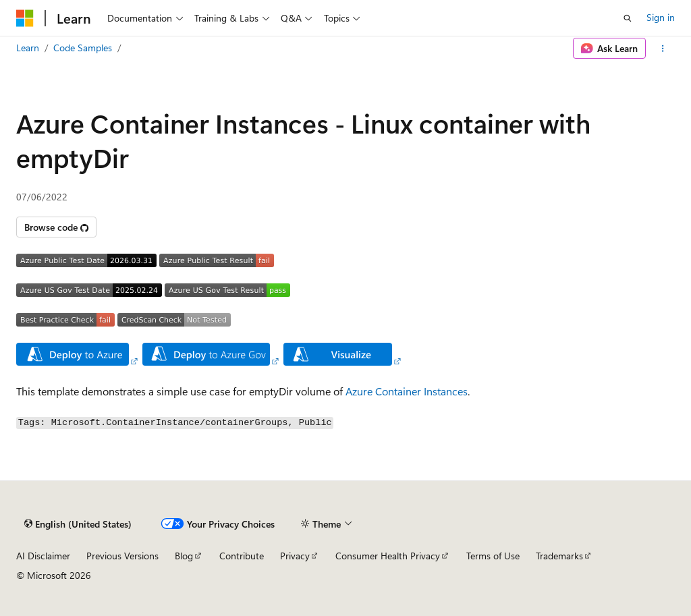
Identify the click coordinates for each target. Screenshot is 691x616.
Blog (184, 556)
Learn (28, 48)
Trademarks (559, 556)
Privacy (295, 556)
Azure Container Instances (407, 391)
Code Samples (83, 48)
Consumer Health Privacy (388, 556)
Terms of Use (493, 556)
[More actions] (663, 49)
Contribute (242, 556)
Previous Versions (122, 556)
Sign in (661, 17)
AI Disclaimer (43, 556)
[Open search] (628, 18)
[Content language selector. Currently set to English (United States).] (78, 524)
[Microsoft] (25, 18)
